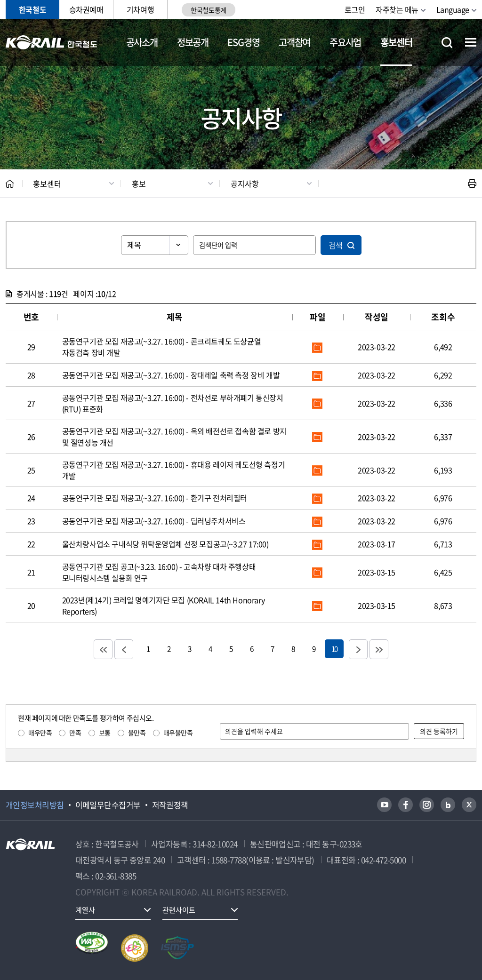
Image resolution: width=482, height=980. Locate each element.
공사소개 (142, 42)
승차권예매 (86, 9)
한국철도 (32, 9)
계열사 (85, 910)
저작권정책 (170, 805)
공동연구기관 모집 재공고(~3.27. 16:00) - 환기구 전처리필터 (155, 498)
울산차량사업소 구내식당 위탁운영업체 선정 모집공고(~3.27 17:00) (165, 544)
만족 (75, 733)
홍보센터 (396, 42)
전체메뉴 (471, 42)
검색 (336, 245)
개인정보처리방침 (35, 805)
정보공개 (193, 42)
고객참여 (294, 42)
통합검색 (447, 43)
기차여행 (140, 9)
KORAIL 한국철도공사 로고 (52, 42)
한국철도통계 (208, 10)
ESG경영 (243, 42)
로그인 (355, 9)
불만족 (137, 733)
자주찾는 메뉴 (397, 9)
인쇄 (472, 183)
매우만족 (40, 733)
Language (453, 9)
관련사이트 (179, 910)
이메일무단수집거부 (108, 805)
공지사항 (245, 183)
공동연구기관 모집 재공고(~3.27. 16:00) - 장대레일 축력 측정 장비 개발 (171, 375)
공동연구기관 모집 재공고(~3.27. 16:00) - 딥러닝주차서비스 (154, 521)
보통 (105, 733)
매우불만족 (178, 733)
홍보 (139, 183)
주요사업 (345, 42)
